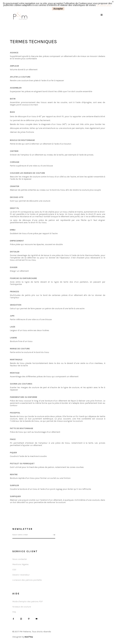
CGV (14, 570)
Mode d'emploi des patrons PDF (28, 601)
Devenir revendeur (21, 575)
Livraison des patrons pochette (27, 580)
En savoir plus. (104, 5)
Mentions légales (20, 564)
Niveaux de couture (22, 607)
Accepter (58, 9)
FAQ (14, 612)
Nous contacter (20, 559)
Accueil (12, 25)
